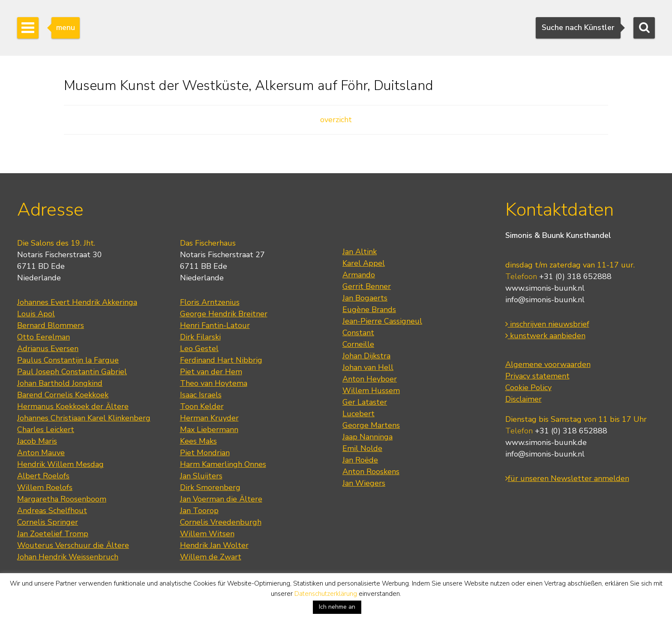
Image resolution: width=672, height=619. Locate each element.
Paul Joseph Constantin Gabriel (72, 372)
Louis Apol (36, 314)
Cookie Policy (528, 388)
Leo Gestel (199, 349)
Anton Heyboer (370, 379)
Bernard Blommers (51, 325)
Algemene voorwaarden (548, 364)
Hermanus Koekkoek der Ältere (73, 406)
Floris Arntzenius (210, 302)
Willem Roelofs (45, 487)
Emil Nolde (362, 448)
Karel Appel (364, 263)
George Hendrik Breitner (224, 314)
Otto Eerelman (43, 337)
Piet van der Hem (211, 372)
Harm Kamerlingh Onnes (223, 464)
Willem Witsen (207, 534)
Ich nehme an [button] (337, 607)
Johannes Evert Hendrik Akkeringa (77, 302)
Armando (359, 275)
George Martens (371, 425)
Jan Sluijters (201, 476)
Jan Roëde (360, 460)
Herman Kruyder (209, 418)
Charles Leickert (46, 430)
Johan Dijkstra (366, 356)
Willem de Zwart (211, 557)
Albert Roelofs (43, 476)
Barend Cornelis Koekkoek (63, 395)
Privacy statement (537, 376)
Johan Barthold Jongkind (60, 383)
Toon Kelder (202, 406)
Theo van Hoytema (214, 383)
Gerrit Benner (367, 286)
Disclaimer (523, 399)
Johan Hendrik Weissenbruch (68, 557)
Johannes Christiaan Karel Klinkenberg (84, 418)
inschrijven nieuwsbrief (547, 324)
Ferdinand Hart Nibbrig (221, 360)
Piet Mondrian (205, 453)
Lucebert (358, 414)
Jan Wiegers (364, 483)
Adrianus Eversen (48, 349)
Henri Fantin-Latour (215, 325)
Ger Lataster (365, 402)
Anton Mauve (41, 453)
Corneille (358, 344)
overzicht (336, 120)
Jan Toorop (199, 511)
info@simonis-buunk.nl (545, 300)
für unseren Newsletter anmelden (567, 478)
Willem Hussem (371, 391)
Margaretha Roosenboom (62, 499)
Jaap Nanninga (367, 437)
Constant (358, 333)
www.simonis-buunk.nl (545, 288)
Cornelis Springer (48, 522)
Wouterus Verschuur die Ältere (73, 545)
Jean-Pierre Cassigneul (382, 321)
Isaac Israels (201, 395)
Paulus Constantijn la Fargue (68, 360)
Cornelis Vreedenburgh (221, 522)
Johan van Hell (368, 367)
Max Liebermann (209, 430)
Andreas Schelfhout (52, 511)
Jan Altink (360, 252)
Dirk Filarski (200, 337)
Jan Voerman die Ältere (221, 499)
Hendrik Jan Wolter (214, 545)
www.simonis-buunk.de (546, 442)
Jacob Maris (37, 441)
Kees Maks (198, 441)
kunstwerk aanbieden (545, 336)
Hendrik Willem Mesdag (60, 464)
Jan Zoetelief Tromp (53, 534)
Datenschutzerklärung (326, 594)
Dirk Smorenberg (210, 487)
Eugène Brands (369, 309)
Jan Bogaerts (365, 298)
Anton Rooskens (371, 472)
